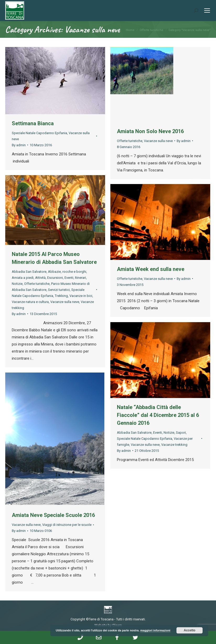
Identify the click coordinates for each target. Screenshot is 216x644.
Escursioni (55, 278)
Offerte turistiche (130, 141)
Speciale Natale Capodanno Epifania (39, 133)
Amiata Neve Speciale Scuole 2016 (53, 515)
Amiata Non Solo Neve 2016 (150, 131)
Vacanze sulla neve (158, 141)
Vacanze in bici (81, 296)
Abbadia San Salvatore (29, 272)
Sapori (181, 433)
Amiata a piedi (23, 278)
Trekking (61, 296)
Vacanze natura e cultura (30, 302)
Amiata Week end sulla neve (151, 269)
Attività (40, 278)
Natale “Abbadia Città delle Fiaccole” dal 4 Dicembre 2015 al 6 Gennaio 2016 (158, 415)
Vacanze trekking (174, 445)
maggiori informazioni (155, 630)
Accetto (190, 630)
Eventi (69, 278)
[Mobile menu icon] (207, 11)
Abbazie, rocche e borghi (67, 272)
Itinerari (80, 278)
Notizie (17, 284)
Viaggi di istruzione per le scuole (67, 525)
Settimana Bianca (33, 123)
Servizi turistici (59, 290)
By (19, 145)
